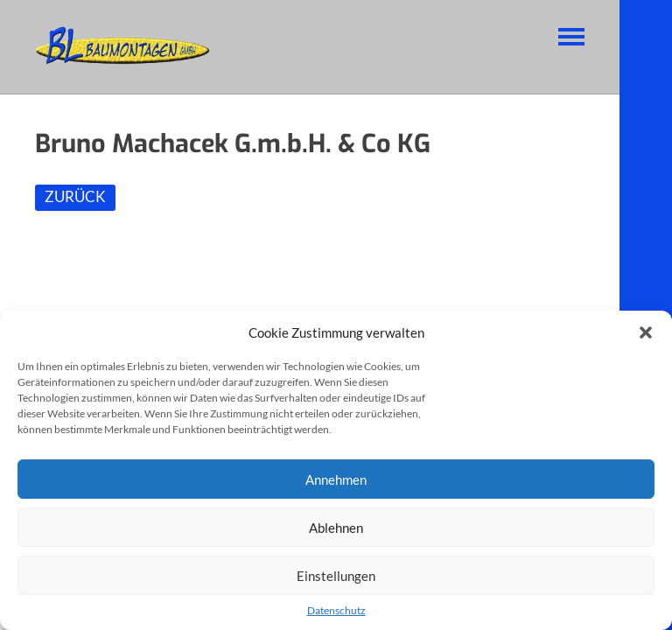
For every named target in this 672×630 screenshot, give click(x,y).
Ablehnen (336, 528)
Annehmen (336, 479)
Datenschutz (336, 610)
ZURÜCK (75, 196)
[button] (646, 332)
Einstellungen (336, 576)
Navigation (571, 37)
